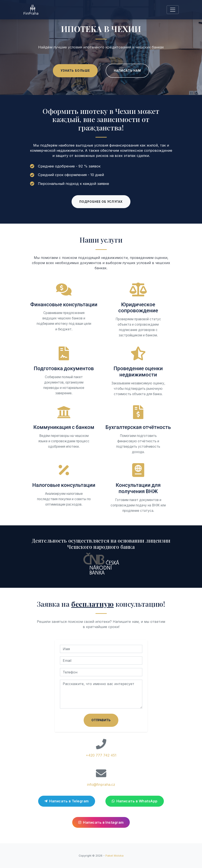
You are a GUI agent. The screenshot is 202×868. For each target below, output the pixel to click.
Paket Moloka (114, 856)
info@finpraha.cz (101, 784)
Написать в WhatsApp (135, 801)
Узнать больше (75, 71)
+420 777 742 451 (101, 755)
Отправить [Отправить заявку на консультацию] (101, 720)
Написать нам (127, 71)
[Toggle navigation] (173, 10)
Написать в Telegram (67, 801)
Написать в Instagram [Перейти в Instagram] (101, 822)
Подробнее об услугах (101, 202)
